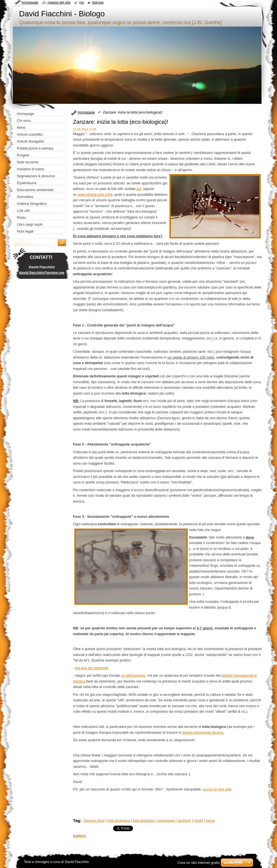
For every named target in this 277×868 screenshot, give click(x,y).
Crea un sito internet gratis (198, 863)
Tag (77, 821)
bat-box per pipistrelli (92, 668)
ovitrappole (166, 821)
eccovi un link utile (217, 789)
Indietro (79, 836)
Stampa (98, 2)
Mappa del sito (59, 2)
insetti (198, 821)
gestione (184, 821)
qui (139, 189)
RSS (82, 2)
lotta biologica (143, 821)
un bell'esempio (133, 675)
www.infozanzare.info (94, 195)
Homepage (86, 112)
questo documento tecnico (203, 732)
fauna (210, 821)
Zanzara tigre (94, 821)
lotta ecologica (119, 821)
